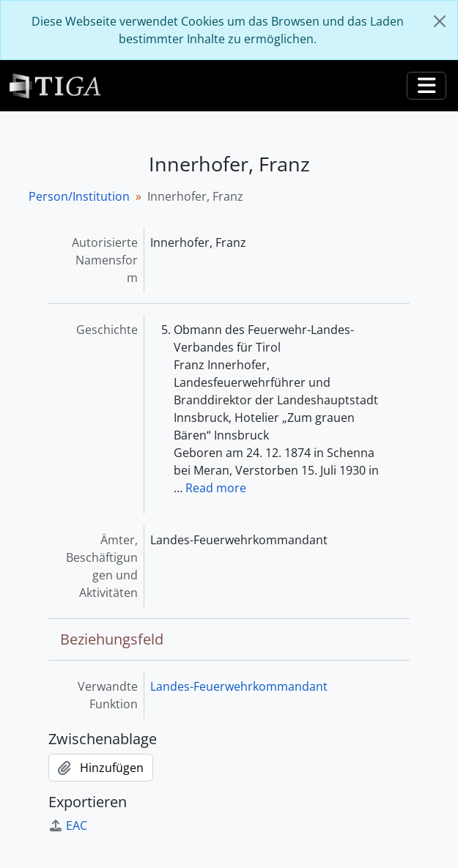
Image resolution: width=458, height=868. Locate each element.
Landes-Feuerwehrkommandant (239, 686)
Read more (216, 488)
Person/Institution (79, 196)
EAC (68, 826)
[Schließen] (440, 21)
